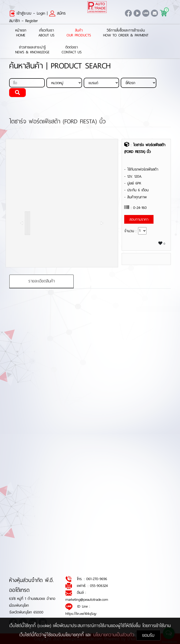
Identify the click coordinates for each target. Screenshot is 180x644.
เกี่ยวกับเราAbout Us (46, 33)
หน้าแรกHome (21, 33)
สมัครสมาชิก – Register (37, 17)
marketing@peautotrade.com (87, 599)
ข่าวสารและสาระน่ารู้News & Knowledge (32, 50)
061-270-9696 (97, 579)
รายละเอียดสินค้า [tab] (42, 281)
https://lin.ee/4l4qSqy (81, 614)
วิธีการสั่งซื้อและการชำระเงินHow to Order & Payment (126, 33)
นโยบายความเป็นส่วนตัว (115, 635)
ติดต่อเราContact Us (72, 50)
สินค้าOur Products (79, 33)
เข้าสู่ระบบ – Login (27, 13)
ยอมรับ (148, 635)
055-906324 (99, 586)
